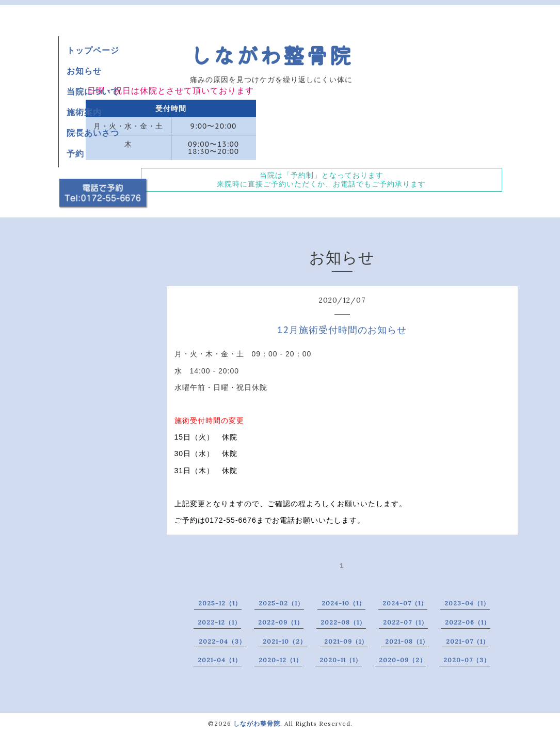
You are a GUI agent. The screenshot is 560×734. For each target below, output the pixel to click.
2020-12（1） (281, 660)
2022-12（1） (219, 622)
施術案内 (84, 112)
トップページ (93, 50)
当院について (93, 91)
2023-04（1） (467, 603)
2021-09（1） (346, 641)
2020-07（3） (467, 660)
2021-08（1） (407, 641)
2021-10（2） (285, 641)
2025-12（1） (220, 603)
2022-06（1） (468, 622)
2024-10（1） (343, 603)
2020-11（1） (341, 660)
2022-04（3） (222, 641)
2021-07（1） (468, 641)
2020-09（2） (403, 660)
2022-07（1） (405, 622)
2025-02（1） (281, 603)
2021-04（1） (220, 660)
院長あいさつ (93, 133)
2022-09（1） (281, 622)
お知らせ (84, 71)
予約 (75, 153)
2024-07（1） (405, 603)
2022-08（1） (343, 622)
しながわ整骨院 (271, 54)
